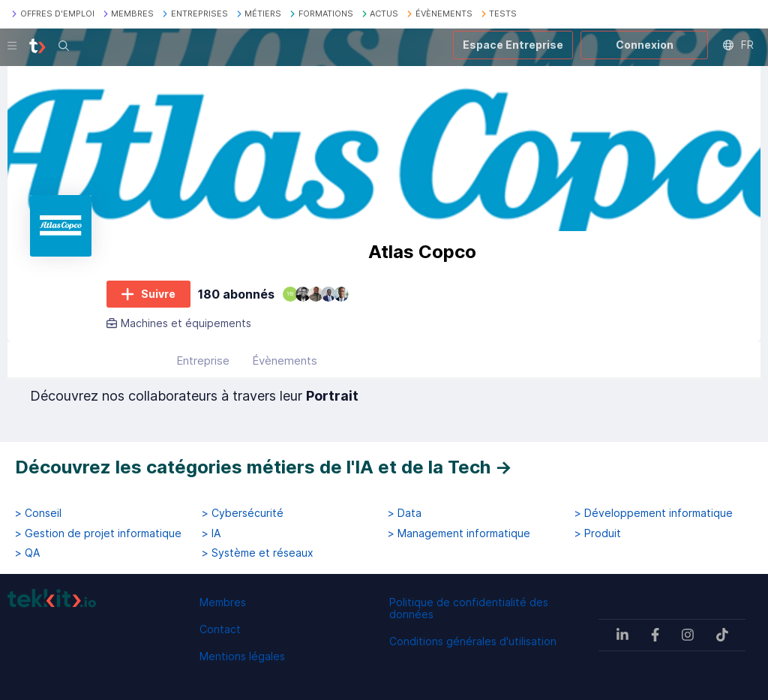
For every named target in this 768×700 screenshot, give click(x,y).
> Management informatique (459, 533)
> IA (211, 533)
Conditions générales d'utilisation (473, 641)
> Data (405, 513)
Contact (220, 629)
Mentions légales (242, 656)
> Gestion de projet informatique (98, 533)
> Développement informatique (654, 513)
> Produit (598, 533)
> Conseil (38, 513)
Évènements (285, 361)
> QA (27, 553)
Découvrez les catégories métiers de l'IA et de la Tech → (264, 467)
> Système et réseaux (258, 553)
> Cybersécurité (243, 513)
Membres (223, 602)
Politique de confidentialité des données (469, 608)
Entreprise (203, 361)
